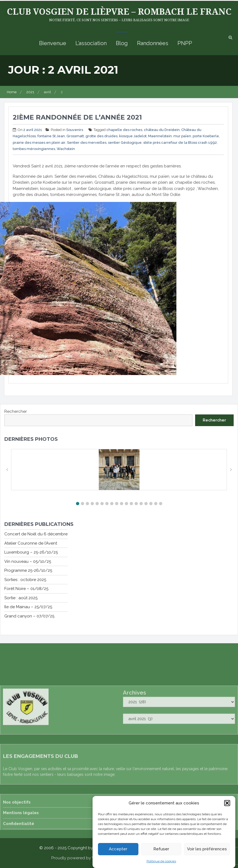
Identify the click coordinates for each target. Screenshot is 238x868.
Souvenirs (75, 130)
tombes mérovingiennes (34, 149)
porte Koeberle (206, 136)
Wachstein (66, 149)
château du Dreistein (162, 130)
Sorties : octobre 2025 (25, 580)
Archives (134, 766)
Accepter (118, 849)
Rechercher (16, 411)
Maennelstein (160, 136)
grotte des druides (101, 136)
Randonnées (153, 43)
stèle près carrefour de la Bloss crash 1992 (180, 143)
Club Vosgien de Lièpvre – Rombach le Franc (119, 11)
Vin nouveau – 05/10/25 (28, 561)
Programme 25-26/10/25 (28, 570)
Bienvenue (53, 43)
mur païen (182, 136)
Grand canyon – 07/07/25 (29, 616)
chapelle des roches (124, 130)
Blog (122, 43)
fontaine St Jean (51, 136)
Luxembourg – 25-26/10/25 (31, 552)
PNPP (185, 43)
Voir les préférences (207, 849)
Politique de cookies (161, 861)
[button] (227, 803)
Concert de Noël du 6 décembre (36, 534)
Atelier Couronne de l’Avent (31, 543)
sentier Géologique (125, 143)
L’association (91, 43)
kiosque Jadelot (133, 136)
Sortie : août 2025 (21, 598)
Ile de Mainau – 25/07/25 (28, 607)
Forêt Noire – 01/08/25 (26, 589)
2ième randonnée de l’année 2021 (77, 117)
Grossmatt (75, 136)
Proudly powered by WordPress (82, 858)
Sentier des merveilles (87, 143)
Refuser (161, 849)
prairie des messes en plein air (39, 143)
